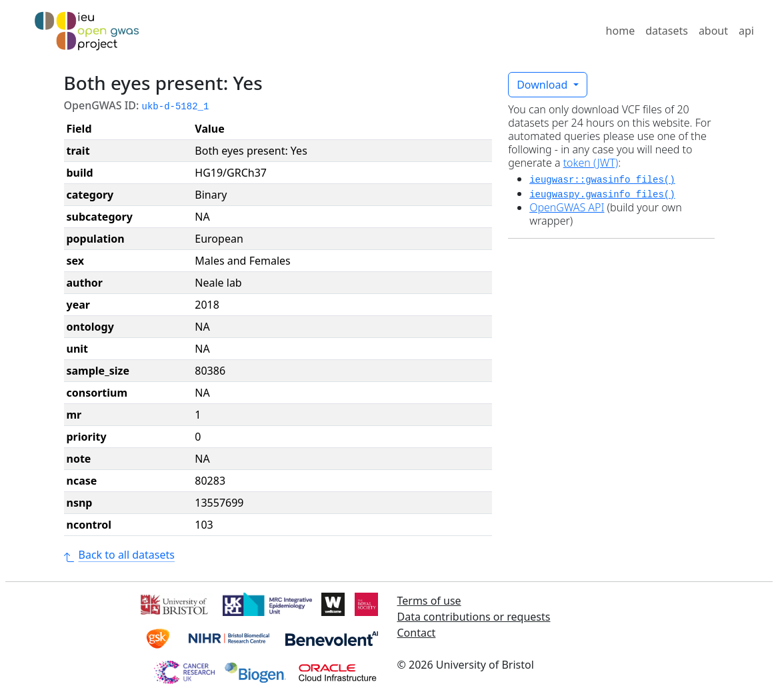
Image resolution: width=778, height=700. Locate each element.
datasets (667, 31)
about (713, 31)
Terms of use (429, 601)
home (621, 31)
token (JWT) (591, 163)
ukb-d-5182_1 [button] (176, 107)
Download (543, 85)
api (746, 31)
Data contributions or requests (474, 617)
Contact (417, 633)
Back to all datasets (119, 555)
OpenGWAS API (567, 207)
